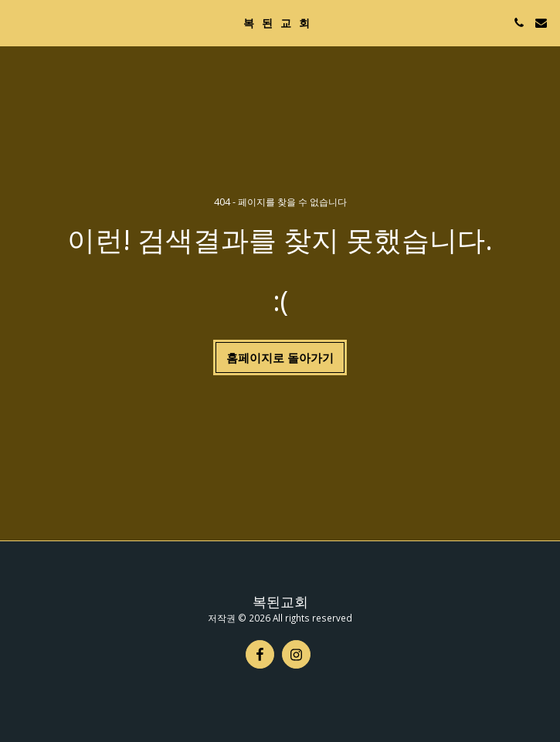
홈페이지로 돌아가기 (280, 357)
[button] (17, 22)
